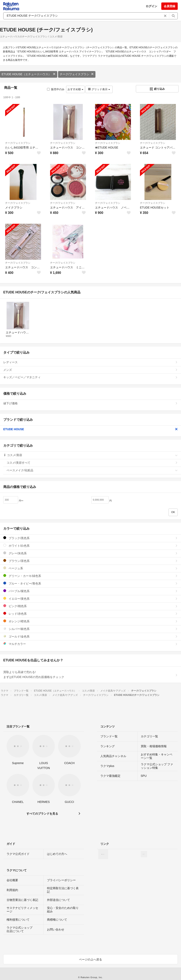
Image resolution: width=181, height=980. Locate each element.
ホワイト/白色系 (90, 546)
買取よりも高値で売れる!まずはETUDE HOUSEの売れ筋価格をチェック (90, 674)
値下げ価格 (90, 403)
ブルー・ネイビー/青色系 (90, 583)
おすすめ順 (75, 89)
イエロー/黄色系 (90, 599)
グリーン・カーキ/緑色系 (90, 576)
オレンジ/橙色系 (90, 621)
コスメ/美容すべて (92, 463)
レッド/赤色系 (90, 614)
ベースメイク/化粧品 (92, 470)
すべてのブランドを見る (42, 814)
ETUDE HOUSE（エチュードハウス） (29, 74)
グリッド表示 (99, 89)
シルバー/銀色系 (90, 629)
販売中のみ (56, 89)
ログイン (151, 6)
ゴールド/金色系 (90, 636)
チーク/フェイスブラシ (77, 74)
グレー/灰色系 (90, 553)
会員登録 (170, 6)
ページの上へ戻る (90, 959)
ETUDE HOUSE (90, 429)
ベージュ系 (90, 568)
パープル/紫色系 (90, 591)
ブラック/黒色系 (90, 538)
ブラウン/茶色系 (90, 561)
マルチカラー (90, 644)
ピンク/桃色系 (90, 606)
